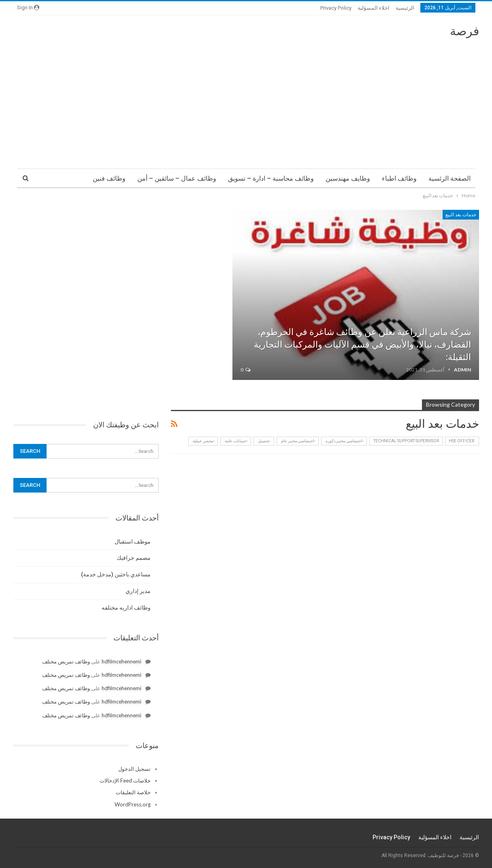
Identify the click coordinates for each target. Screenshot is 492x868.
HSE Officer (462, 441)
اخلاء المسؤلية (374, 8)
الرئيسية (405, 8)
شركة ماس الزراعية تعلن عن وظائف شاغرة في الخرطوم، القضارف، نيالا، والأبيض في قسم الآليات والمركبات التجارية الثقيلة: (362, 344)
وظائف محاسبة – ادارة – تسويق (271, 178)
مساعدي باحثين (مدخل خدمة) (116, 574)
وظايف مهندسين (348, 178)
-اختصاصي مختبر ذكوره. (344, 441)
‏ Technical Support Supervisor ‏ (406, 441)
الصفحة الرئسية (449, 178)
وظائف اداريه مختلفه (126, 608)
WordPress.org (133, 804)
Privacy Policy (336, 8)
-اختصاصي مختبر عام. (298, 441)
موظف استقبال (133, 542)
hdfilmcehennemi (121, 661)
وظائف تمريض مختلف (66, 661)
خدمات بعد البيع (461, 215)
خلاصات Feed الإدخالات (125, 781)
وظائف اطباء (399, 178)
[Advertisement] (246, 100)
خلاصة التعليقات (133, 792)
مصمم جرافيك (134, 558)
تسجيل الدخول (134, 769)
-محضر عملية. (203, 441)
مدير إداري (138, 591)
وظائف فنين (109, 178)
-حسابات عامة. (236, 441)
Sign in (28, 7)
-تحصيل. (264, 441)
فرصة (464, 31)
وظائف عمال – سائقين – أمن (177, 178)
